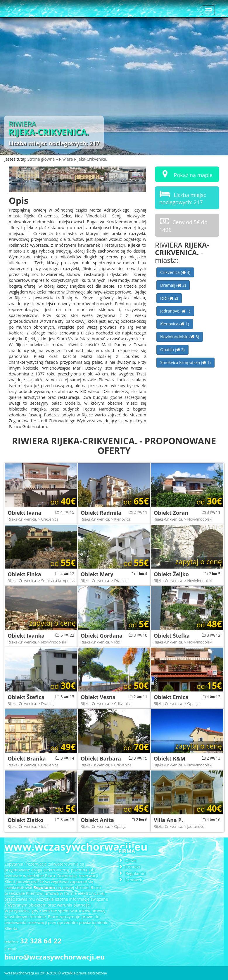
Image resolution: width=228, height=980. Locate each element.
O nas (131, 860)
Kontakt (133, 867)
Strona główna (42, 159)
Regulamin (135, 873)
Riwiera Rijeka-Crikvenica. (83, 159)
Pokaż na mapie (186, 174)
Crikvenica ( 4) (175, 272)
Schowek (134, 880)
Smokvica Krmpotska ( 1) (185, 362)
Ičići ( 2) (169, 298)
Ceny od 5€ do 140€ (183, 225)
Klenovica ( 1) (175, 324)
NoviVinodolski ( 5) (180, 337)
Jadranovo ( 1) (175, 311)
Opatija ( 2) (172, 350)
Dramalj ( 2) (173, 285)
